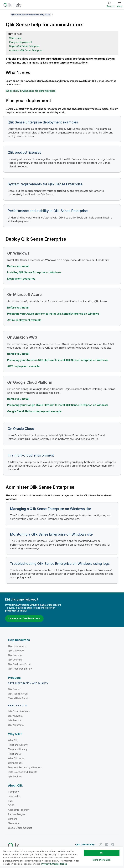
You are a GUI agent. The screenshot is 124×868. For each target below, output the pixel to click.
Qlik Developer (16, 651)
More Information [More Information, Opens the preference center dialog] (102, 860)
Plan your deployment (21, 42)
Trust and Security (18, 745)
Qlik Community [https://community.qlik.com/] (85, 844)
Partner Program (17, 814)
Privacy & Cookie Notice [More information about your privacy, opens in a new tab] (54, 864)
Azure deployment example (24, 320)
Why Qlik (13, 740)
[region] (61, 857)
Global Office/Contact (20, 828)
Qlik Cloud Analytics (19, 711)
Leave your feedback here (24, 618)
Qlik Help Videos (17, 646)
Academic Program (19, 810)
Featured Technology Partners (25, 767)
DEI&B (11, 805)
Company (13, 792)
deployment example (34, 411)
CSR (10, 801)
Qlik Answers (15, 716)
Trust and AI (15, 754)
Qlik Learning (15, 660)
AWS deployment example (23, 366)
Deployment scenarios (21, 279)
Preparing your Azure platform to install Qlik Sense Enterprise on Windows (53, 314)
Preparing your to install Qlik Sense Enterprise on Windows (58, 405)
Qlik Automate (16, 725)
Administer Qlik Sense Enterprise (26, 50)
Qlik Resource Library (20, 669)
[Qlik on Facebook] (113, 844)
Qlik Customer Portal (20, 664)
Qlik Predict (14, 720)
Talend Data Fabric (18, 698)
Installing (34, 272)
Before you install (18, 266)
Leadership (14, 796)
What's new (15, 38)
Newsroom (14, 823)
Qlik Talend (14, 689)
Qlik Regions (15, 776)
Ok (102, 853)
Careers (13, 819)
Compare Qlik (16, 763)
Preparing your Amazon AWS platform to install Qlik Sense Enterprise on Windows (58, 360)
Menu (120, 6)
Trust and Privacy (18, 749)
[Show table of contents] (6, 15)
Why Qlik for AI (16, 758)
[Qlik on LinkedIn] (107, 844)
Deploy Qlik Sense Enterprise (24, 46)
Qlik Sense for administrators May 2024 (31, 15)
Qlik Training (15, 655)
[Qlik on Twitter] (101, 844)
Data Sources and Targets (23, 772)
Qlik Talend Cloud (18, 694)
